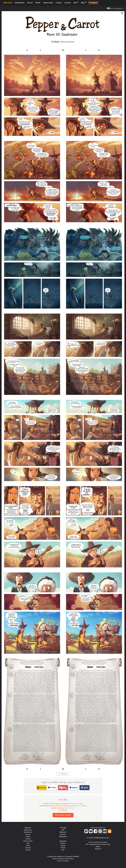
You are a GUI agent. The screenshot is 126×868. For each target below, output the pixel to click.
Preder (38, 3)
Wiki (63, 830)
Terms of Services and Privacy (63, 859)
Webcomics (8, 3)
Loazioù (59, 3)
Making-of (63, 832)
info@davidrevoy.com (102, 838)
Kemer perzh (48, 3)
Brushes (63, 834)
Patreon (63, 843)
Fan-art (30, 3)
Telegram (98, 849)
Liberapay (63, 841)
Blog (84, 2)
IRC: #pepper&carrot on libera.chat (98, 844)
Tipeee (63, 845)
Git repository (63, 810)
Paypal (63, 848)
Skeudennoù (20, 3)
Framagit (63, 828)
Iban (63, 850)
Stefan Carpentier (68, 42)
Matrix (98, 847)
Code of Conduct (63, 861)
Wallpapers (63, 837)
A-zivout (68, 3)
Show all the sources (63, 815)
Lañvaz (28, 850)
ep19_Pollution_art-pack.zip (66, 804)
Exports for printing (63, 808)
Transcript (64, 774)
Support (94, 3)
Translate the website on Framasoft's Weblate (63, 857)
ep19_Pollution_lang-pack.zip (69, 806)
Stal (76, 2)
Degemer (28, 828)
